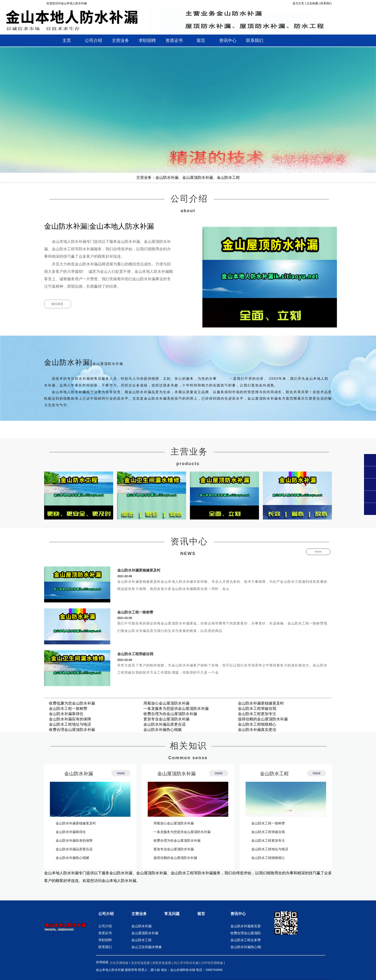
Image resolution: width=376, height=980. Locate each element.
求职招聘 (105, 940)
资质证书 (105, 933)
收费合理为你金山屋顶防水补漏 (170, 714)
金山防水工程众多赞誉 (247, 940)
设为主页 (298, 3)
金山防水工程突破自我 (135, 654)
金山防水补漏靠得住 (66, 714)
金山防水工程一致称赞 (135, 612)
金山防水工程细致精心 (257, 724)
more (58, 304)
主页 (67, 41)
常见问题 (172, 914)
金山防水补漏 (79, 774)
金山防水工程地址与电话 (70, 724)
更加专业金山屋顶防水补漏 (166, 719)
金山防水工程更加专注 (257, 714)
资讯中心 (238, 914)
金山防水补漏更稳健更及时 (139, 570)
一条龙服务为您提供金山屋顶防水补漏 (176, 709)
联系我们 (326, 3)
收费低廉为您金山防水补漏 (72, 703)
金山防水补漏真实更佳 (257, 730)
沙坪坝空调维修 (212, 963)
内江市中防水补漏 (186, 963)
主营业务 (139, 914)
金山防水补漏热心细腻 (163, 730)
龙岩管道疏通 (140, 963)
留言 (201, 914)
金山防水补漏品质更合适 (164, 724)
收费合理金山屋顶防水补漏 (72, 730)
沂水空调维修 (119, 963)
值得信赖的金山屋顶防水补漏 (263, 719)
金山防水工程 (274, 774)
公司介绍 (106, 914)
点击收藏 (312, 3)
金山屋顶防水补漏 (176, 774)
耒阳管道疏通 (162, 963)
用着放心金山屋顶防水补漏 (166, 703)
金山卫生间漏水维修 (147, 947)
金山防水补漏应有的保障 (70, 719)
